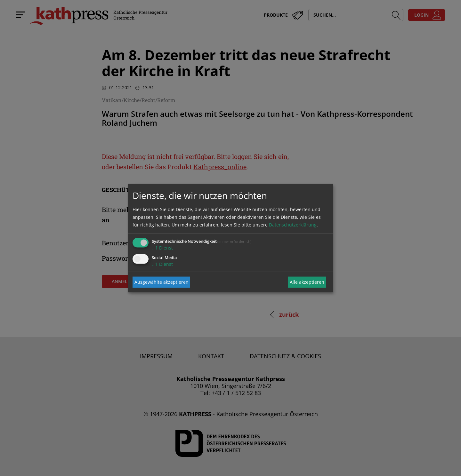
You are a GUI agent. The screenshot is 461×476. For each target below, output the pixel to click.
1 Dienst (162, 247)
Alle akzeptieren (307, 282)
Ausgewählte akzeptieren (162, 282)
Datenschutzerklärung (293, 224)
